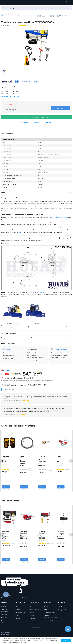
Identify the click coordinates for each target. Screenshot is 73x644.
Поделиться (49, 123)
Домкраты (4, 616)
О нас (45, 610)
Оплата (18, 610)
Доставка (7, 371)
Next (71, 462)
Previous (2, 462)
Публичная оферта (49, 614)
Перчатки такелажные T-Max (7, 460)
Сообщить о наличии (61, 109)
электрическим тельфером (59, 219)
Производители (20, 614)
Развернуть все (37, 629)
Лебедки (4, 607)
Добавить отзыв (8, 391)
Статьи (32, 617)
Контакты (46, 607)
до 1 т (22, 233)
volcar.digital (25, 599)
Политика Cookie (49, 622)
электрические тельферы (23, 339)
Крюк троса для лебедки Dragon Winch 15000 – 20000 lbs (60, 466)
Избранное (36, 123)
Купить (6, 488)
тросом (61, 237)
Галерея (32, 614)
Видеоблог (33, 620)
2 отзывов (50, 544)
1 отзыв (13, 470)
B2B (17, 617)
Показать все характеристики (10, 97)
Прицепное (5, 619)
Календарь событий (35, 610)
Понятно (66, 640)
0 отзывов (31, 470)
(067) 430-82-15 (62, 607)
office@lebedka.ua (63, 611)
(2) (28, 27)
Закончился (8, 105)
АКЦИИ (18, 620)
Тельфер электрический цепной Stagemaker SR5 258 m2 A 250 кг (63, 539)
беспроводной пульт (43, 293)
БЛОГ (31, 607)
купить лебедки (46, 339)
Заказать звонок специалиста (37, 118)
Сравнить (25, 123)
